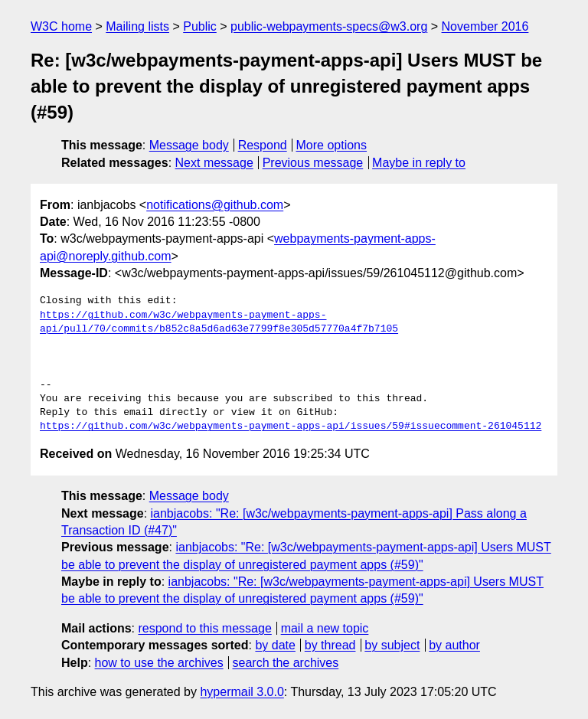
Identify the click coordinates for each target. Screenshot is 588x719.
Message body (189, 145)
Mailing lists (137, 26)
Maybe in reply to (419, 163)
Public (200, 26)
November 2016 (485, 26)
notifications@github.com (215, 205)
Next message (214, 163)
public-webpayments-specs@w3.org (329, 26)
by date (275, 645)
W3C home (61, 26)
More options (332, 145)
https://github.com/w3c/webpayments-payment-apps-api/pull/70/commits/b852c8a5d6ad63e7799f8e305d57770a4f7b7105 (219, 322)
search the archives (286, 663)
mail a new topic (325, 628)
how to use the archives (159, 663)
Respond (263, 145)
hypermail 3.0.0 (242, 692)
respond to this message (204, 628)
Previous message (313, 163)
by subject (392, 645)
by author (454, 645)
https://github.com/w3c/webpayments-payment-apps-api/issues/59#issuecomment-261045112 (291, 426)
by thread (330, 645)
